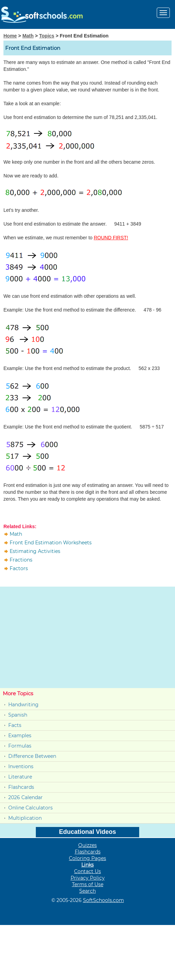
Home (10, 36)
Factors (19, 568)
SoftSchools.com (104, 900)
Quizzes (87, 845)
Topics (47, 36)
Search (87, 891)
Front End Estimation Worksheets (51, 543)
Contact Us (87, 871)
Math (28, 36)
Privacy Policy (88, 878)
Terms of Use (88, 884)
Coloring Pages (87, 858)
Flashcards (21, 787)
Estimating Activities (35, 551)
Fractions (21, 560)
